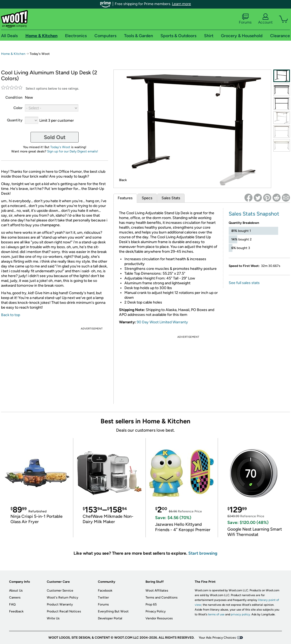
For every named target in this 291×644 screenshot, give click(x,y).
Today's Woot (60, 147)
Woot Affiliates (157, 591)
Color (18, 108)
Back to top (11, 315)
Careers (15, 597)
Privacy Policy (156, 611)
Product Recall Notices (64, 611)
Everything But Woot (113, 611)
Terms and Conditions (162, 597)
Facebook (105, 591)
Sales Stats (171, 198)
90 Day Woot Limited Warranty (162, 322)
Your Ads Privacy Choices (217, 638)
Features (125, 198)
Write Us (53, 618)
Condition (14, 97)
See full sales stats (244, 283)
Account (265, 19)
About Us (16, 591)
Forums (245, 19)
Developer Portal (110, 618)
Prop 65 (151, 604)
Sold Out (55, 137)
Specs (147, 198)
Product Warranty (60, 604)
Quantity (15, 120)
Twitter (103, 597)
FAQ (12, 604)
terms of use (216, 614)
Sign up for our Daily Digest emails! (73, 151)
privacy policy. (241, 614)
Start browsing (203, 553)
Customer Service (60, 591)
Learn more (181, 4)
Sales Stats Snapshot (254, 214)
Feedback (16, 611)
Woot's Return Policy (62, 597)
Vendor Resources (159, 618)
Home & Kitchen (13, 54)
